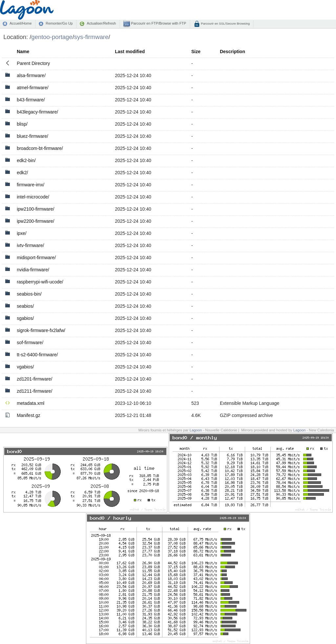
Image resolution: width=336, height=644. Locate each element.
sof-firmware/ (30, 343)
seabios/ (25, 306)
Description (232, 52)
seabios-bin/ (29, 294)
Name (23, 52)
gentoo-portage (52, 37)
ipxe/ (22, 233)
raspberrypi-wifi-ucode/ (40, 282)
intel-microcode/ (33, 197)
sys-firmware (91, 37)
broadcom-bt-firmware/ (40, 148)
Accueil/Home (21, 23)
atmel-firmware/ (32, 88)
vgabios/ (25, 367)
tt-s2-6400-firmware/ (37, 355)
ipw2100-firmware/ (35, 209)
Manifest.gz (29, 415)
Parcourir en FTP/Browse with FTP (158, 23)
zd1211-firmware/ (34, 391)
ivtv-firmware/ (30, 245)
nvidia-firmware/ (33, 270)
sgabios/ (25, 318)
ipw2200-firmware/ (35, 221)
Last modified (130, 52)
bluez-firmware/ (32, 136)
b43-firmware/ (31, 100)
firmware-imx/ (31, 185)
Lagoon (196, 430)
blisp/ (22, 124)
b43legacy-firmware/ (37, 112)
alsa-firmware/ (31, 75)
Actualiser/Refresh (101, 23)
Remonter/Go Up (59, 23)
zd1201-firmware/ (34, 379)
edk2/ (22, 173)
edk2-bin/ (26, 160)
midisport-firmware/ (36, 258)
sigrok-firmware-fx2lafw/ (41, 330)
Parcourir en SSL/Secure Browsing (225, 23)
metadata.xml (31, 403)
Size (196, 52)
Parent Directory (33, 63)
